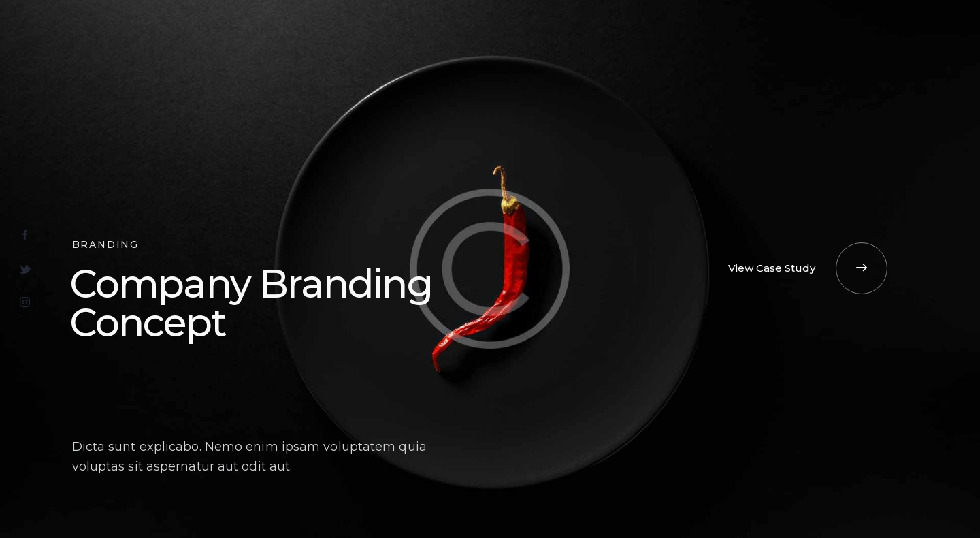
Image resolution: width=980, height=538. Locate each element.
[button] (808, 268)
